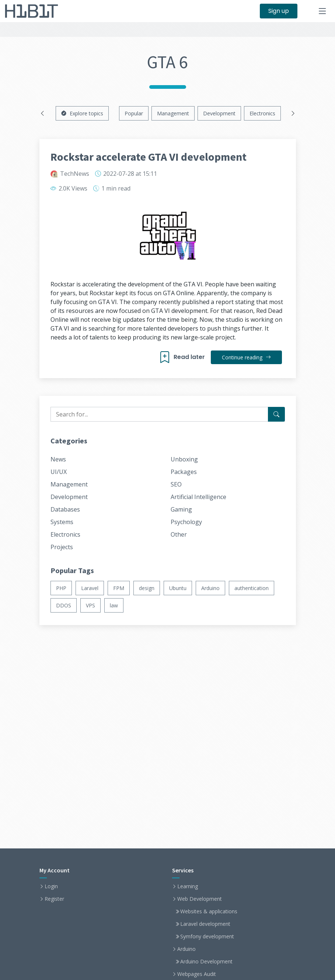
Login (51, 886)
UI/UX (59, 472)
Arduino (210, 588)
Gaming (181, 509)
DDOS (64, 605)
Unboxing (184, 459)
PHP (61, 588)
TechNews (75, 174)
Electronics (262, 113)
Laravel (90, 588)
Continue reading (246, 357)
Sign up (279, 11)
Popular (134, 113)
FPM (119, 588)
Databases (65, 509)
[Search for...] (276, 414)
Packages (184, 472)
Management (173, 113)
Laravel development (205, 924)
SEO (176, 484)
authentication (252, 588)
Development (219, 113)
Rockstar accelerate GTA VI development (149, 157)
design (147, 588)
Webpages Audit (197, 974)
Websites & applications (209, 911)
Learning (188, 886)
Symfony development (207, 937)
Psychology (186, 522)
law (114, 605)
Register (54, 899)
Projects (62, 547)
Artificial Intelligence (198, 497)
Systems (62, 522)
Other (179, 534)
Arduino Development (206, 962)
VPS (90, 605)
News (58, 459)
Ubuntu (178, 588)
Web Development (200, 899)
